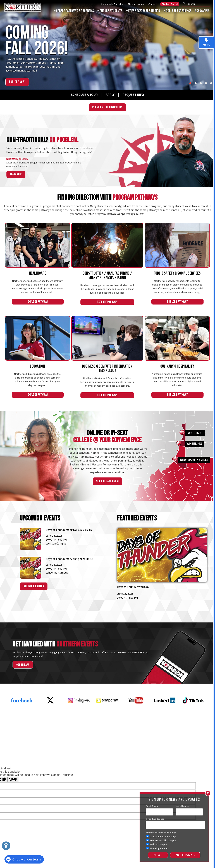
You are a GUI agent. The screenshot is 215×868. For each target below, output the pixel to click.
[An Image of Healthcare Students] (38, 245)
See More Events (34, 586)
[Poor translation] (13, 779)
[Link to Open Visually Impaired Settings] (6, 846)
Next (158, 855)
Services (8, 759)
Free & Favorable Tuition (143, 11)
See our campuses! (107, 481)
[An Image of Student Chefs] (177, 338)
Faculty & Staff (203, 750)
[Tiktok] (193, 711)
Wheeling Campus (158, 848)
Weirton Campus (157, 845)
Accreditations (187, 750)
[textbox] (197, 4)
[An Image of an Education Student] (38, 338)
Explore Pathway (38, 302)
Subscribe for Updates (195, 737)
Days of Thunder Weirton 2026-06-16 (69, 530)
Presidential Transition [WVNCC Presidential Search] (107, 107)
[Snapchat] (107, 711)
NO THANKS (185, 855)
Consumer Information (166, 750)
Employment (13, 732)
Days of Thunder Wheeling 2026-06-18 (70, 559)
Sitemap (19, 759)
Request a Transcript (20, 737)
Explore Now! (17, 82)
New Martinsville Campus (161, 841)
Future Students (110, 11)
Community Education (113, 4)
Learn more (16, 174)
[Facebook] (21, 711)
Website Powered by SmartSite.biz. (119, 759)
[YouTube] (136, 711)
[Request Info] (129, 95)
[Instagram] (79, 711)
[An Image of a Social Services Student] (177, 245)
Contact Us (203, 732)
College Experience (177, 11)
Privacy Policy (146, 750)
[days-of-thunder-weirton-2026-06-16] (162, 560)
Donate (205, 727)
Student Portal (170, 4)
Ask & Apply (202, 11)
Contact (153, 4)
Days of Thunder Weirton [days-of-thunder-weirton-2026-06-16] (133, 587)
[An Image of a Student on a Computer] (107, 338)
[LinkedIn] (165, 711)
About (142, 4)
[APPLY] (110, 95)
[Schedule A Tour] (81, 95)
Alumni (131, 4)
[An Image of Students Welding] (107, 245)
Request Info (13, 727)
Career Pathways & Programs (74, 11)
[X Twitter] (50, 711)
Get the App (23, 665)
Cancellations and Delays (161, 837)
